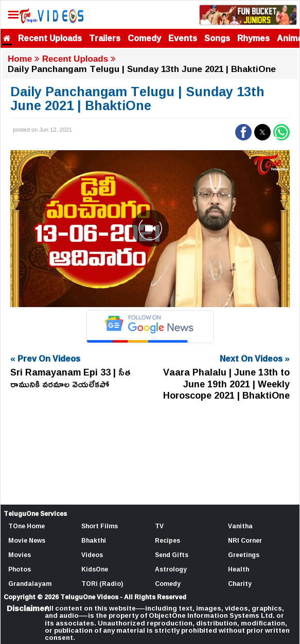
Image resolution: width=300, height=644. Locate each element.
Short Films (100, 526)
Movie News (27, 540)
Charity (240, 584)
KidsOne (95, 569)
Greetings (244, 555)
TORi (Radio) (102, 584)
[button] (243, 132)
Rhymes (253, 38)
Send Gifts (172, 555)
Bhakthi (94, 540)
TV (159, 526)
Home (20, 59)
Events (183, 38)
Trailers (105, 38)
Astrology (171, 569)
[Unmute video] (150, 229)
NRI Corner (245, 540)
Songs (217, 38)
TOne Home (27, 526)
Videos (92, 555)
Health (239, 569)
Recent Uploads (50, 38)
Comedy (144, 38)
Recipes (167, 540)
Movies (20, 555)
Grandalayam (30, 584)
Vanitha (240, 526)
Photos (20, 569)
